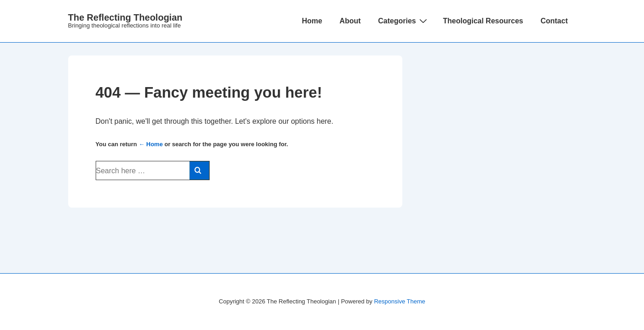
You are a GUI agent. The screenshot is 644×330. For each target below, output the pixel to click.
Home (312, 21)
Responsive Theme (400, 301)
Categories (404, 21)
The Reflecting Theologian (125, 17)
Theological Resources (483, 21)
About (350, 21)
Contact (554, 21)
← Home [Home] (151, 144)
